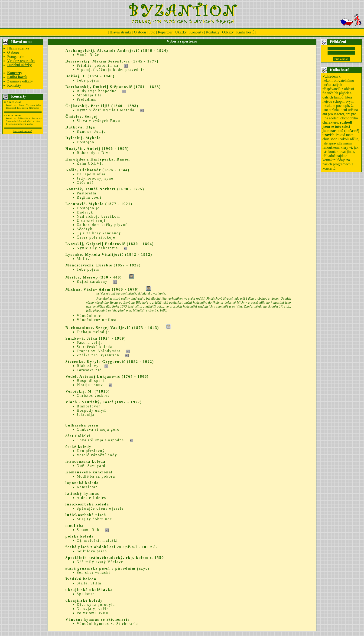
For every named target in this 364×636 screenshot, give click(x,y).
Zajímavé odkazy (20, 81)
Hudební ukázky (19, 65)
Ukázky (181, 32)
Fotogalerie (16, 57)
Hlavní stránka (120, 32)
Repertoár (165, 32)
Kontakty (213, 32)
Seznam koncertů (23, 131)
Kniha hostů (245, 32)
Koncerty (196, 32)
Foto (152, 32)
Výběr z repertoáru (21, 61)
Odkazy (228, 32)
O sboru (140, 32)
